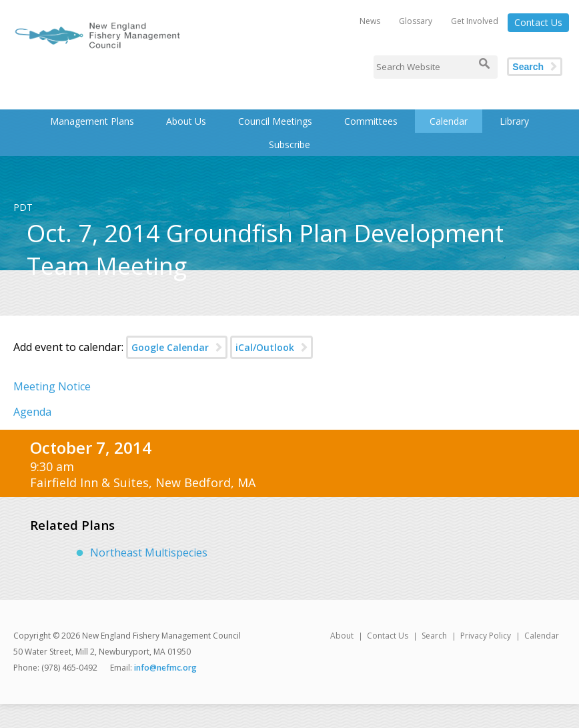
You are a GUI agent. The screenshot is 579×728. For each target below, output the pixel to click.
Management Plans (92, 121)
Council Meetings (275, 121)
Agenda (32, 412)
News (370, 21)
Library (514, 121)
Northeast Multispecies (149, 553)
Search (528, 67)
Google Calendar (170, 347)
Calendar (449, 121)
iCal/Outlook (265, 347)
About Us (186, 121)
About (342, 636)
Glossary (416, 21)
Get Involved (475, 21)
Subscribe (289, 144)
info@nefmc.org (165, 668)
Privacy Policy (486, 636)
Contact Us (538, 22)
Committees (371, 121)
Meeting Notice (52, 386)
